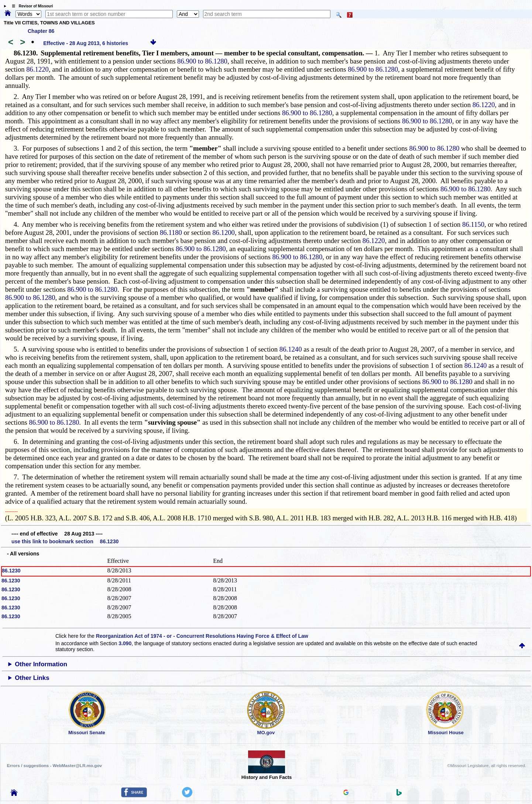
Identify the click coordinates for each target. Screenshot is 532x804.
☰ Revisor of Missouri (31, 6)
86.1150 (473, 224)
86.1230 (11, 571)
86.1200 (224, 232)
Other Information (41, 664)
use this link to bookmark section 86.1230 (65, 541)
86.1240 (291, 349)
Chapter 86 (41, 31)
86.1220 (37, 69)
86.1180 (171, 232)
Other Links (32, 678)
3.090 (125, 643)
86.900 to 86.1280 (202, 61)
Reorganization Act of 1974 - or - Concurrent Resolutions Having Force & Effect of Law (202, 636)
